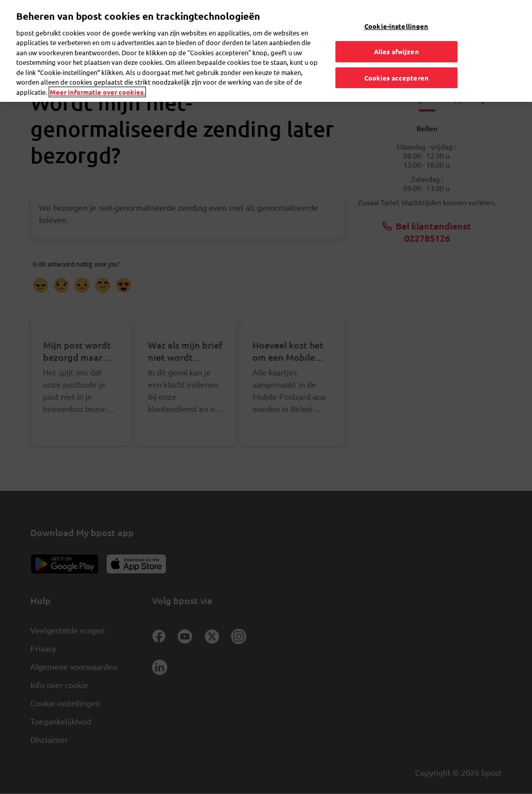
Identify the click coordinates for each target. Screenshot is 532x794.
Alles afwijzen (396, 42)
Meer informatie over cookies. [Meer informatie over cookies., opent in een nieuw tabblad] (97, 83)
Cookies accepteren (396, 69)
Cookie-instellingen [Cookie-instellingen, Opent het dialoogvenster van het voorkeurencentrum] (396, 17)
